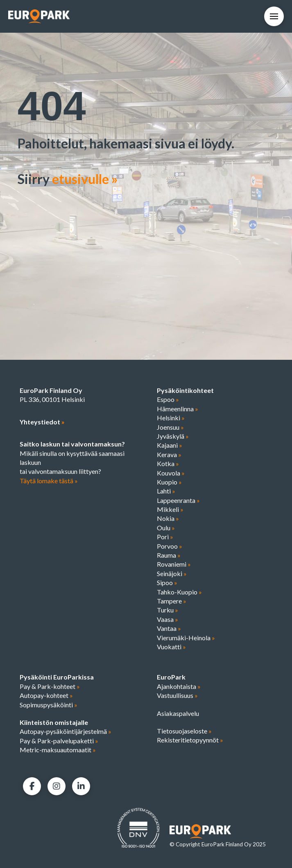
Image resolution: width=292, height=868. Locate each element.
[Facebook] (32, 786)
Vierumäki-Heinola (186, 638)
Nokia (168, 518)
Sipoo (167, 582)
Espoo (168, 399)
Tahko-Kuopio (179, 592)
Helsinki (171, 418)
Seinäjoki (172, 573)
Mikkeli (170, 509)
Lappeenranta (178, 500)
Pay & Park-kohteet (50, 686)
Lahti (166, 491)
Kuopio (169, 482)
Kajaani (170, 445)
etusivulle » (85, 179)
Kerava (169, 454)
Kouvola (171, 473)
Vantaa (169, 628)
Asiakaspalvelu (178, 713)
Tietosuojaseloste (184, 731)
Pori (165, 537)
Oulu (166, 528)
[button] (274, 16)
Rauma (169, 555)
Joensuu (170, 427)
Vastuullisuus (177, 695)
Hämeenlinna (178, 409)
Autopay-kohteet (46, 695)
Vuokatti (171, 647)
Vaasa (168, 619)
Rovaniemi (174, 564)
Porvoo (170, 546)
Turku (168, 610)
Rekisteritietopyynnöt (190, 740)
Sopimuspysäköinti (49, 705)
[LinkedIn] (81, 786)
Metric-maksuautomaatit (58, 750)
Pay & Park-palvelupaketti (59, 741)
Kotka (168, 463)
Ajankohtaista (179, 686)
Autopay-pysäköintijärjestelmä (66, 731)
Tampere (172, 601)
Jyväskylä (173, 436)
